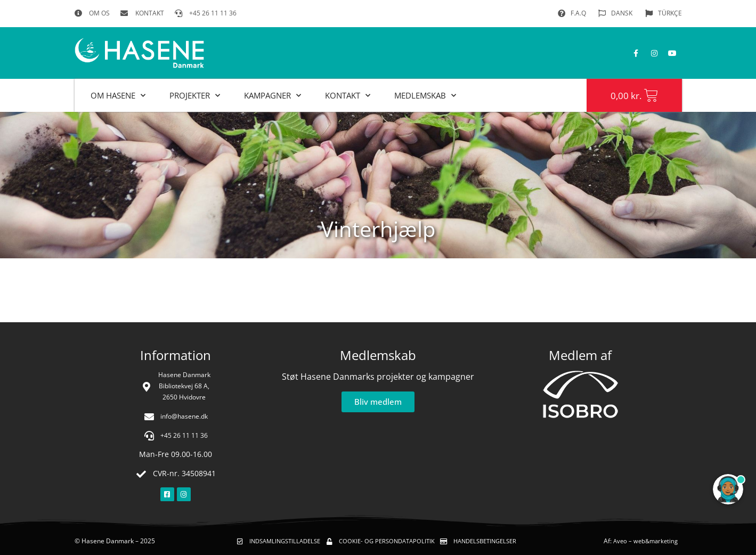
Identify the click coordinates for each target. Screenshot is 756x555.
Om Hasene (118, 95)
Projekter (195, 95)
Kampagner (273, 95)
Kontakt (348, 95)
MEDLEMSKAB (425, 95)
